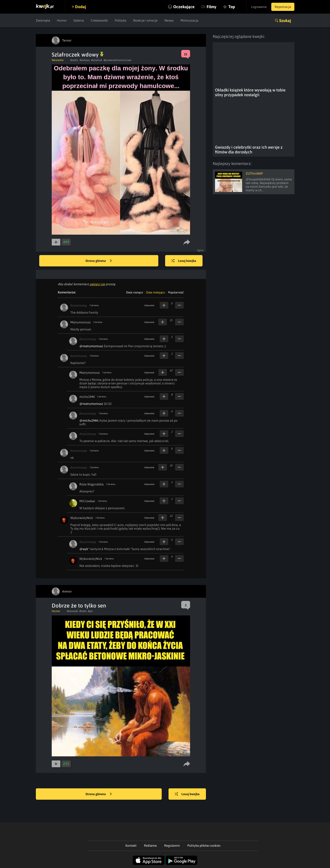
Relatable (58, 60)
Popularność (176, 292)
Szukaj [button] (285, 21)
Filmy (211, 7)
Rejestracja (283, 7)
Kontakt (131, 846)
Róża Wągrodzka (92, 484)
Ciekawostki (99, 20)
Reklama (150, 846)
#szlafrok (97, 60)
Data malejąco (155, 292)
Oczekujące (184, 7)
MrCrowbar (87, 501)
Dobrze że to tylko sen (79, 606)
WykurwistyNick (82, 518)
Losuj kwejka (184, 261)
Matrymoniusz (81, 322)
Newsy (169, 20)
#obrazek (72, 611)
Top (232, 7)
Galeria (79, 20)
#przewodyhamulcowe (117, 60)
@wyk (84, 549)
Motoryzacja (189, 20)
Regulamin (172, 846)
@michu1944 (89, 420)
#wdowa (85, 60)
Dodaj (81, 7)
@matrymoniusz (91, 346)
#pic (90, 611)
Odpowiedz (149, 305)
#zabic (74, 60)
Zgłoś (200, 250)
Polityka (121, 20)
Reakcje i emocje (145, 20)
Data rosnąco (134, 292)
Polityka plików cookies (204, 846)
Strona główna (99, 261)
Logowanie (259, 7)
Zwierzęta (43, 20)
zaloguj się (97, 284)
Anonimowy (79, 305)
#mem (83, 611)
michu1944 (87, 397)
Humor (62, 20)
